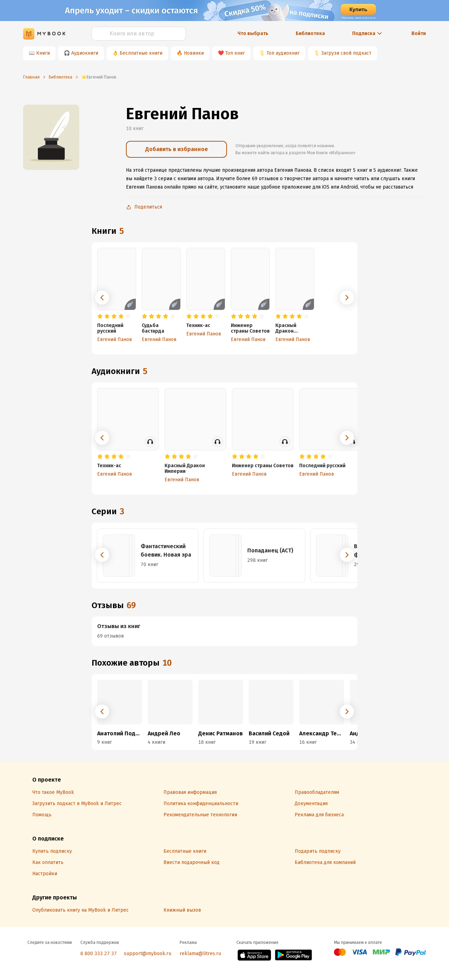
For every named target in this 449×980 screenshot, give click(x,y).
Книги (43, 53)
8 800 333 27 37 (99, 954)
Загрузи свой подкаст (346, 53)
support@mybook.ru (148, 954)
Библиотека (310, 33)
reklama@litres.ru (200, 954)
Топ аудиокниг (283, 53)
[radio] (100, 317)
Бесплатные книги (141, 53)
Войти (419, 33)
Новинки (194, 53)
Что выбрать (253, 33)
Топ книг (235, 53)
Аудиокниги (85, 53)
